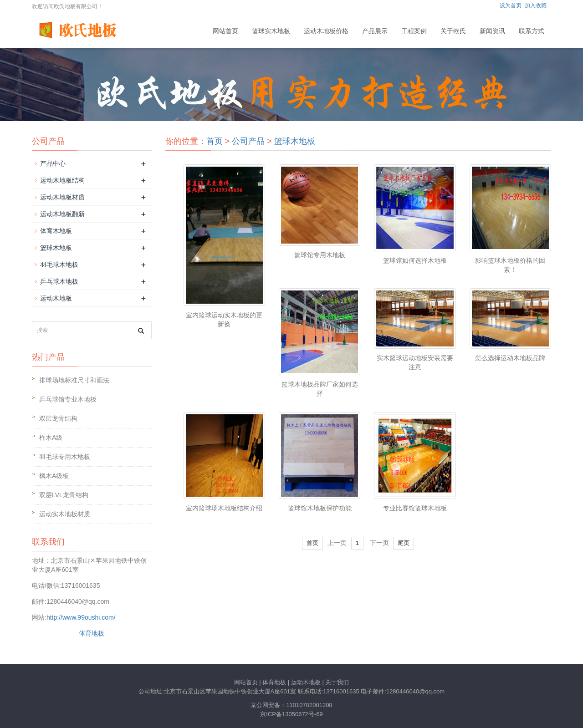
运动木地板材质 (62, 197)
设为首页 (511, 5)
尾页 (404, 543)
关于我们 (337, 682)
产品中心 (53, 163)
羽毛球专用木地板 (65, 457)
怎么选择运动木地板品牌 (510, 358)
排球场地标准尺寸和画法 (74, 380)
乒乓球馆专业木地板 (68, 399)
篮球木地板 (295, 141)
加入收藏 (536, 5)
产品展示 (375, 31)
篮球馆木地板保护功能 (320, 508)
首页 (215, 141)
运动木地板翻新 (62, 214)
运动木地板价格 (326, 31)
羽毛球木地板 (59, 265)
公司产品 (248, 141)
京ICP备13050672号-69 (291, 714)
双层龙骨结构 (58, 418)
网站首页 (225, 31)
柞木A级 (51, 438)
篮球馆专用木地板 (320, 255)
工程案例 (414, 31)
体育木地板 (56, 231)
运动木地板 (56, 298)
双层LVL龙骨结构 (64, 495)
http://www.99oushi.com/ (81, 617)
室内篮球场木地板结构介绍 (224, 508)
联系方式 (532, 31)
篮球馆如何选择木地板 (415, 260)
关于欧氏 (453, 31)
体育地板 (92, 633)
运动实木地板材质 (65, 514)
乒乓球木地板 (59, 281)
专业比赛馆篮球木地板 (415, 508)
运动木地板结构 (62, 180)
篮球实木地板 (271, 31)
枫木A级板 (54, 476)
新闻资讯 (492, 31)
